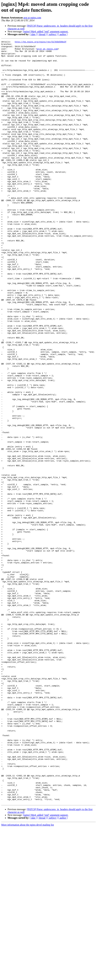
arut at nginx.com (32, 18)
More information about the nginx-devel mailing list (28, 977)
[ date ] (33, 34)
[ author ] (63, 34)
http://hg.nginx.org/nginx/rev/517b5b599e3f (41, 42)
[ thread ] (42, 34)
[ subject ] (52, 34)
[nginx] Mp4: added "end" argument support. (46, 31)
